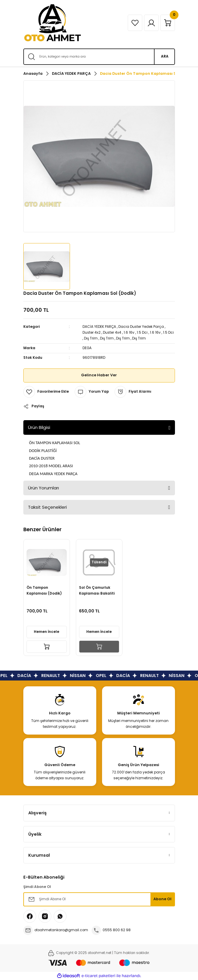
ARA (165, 56)
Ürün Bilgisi (39, 427)
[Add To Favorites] (46, 392)
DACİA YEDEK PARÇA (99, 327)
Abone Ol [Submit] (162, 899)
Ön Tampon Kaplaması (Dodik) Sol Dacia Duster (44, 591)
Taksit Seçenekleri (47, 507)
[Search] (99, 57)
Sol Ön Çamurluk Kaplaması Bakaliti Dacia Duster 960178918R (97, 591)
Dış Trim (91, 338)
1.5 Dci (142, 333)
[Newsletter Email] (99, 899)
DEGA (87, 348)
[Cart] (168, 23)
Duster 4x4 (112, 333)
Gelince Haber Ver (99, 375)
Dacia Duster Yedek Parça (141, 327)
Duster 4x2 (92, 333)
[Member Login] (151, 23)
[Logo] (52, 23)
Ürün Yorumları (43, 488)
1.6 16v (129, 333)
